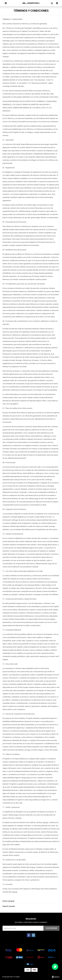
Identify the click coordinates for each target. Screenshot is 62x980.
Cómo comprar (9, 901)
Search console (9, 906)
